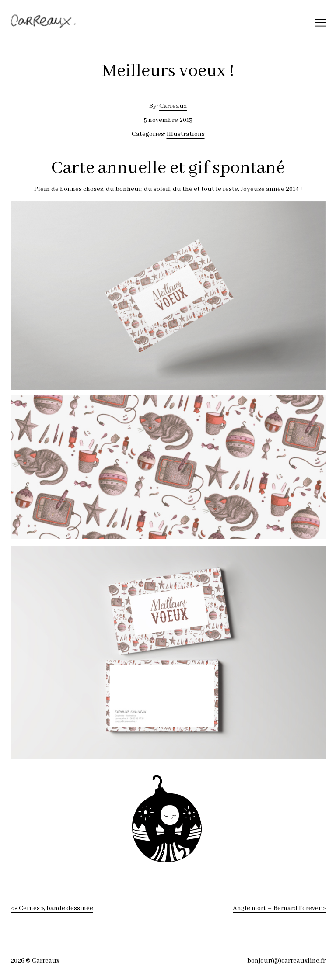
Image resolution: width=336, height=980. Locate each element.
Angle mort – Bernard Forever (277, 908)
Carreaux (173, 106)
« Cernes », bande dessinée (54, 908)
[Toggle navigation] (320, 23)
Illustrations (186, 134)
